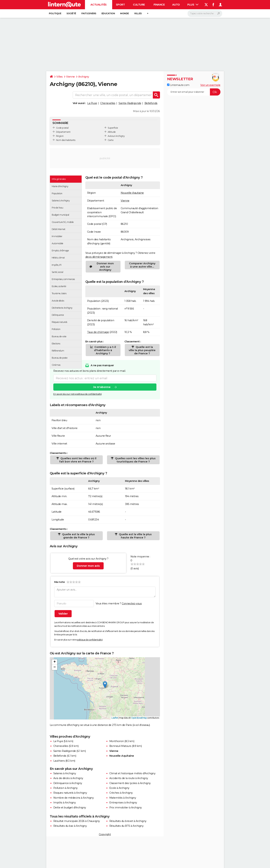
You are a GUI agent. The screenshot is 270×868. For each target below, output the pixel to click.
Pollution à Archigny (66, 788)
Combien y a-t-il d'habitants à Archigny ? (105, 350)
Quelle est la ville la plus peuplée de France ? (142, 350)
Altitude (112, 132)
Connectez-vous (132, 604)
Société (71, 13)
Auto (176, 5)
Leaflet (115, 718)
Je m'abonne (102, 387)
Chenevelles (108, 103)
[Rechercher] (205, 14)
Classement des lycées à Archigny (130, 783)
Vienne (70, 77)
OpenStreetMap (139, 718)
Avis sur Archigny (116, 136)
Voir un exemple (210, 85)
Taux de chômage (98, 332)
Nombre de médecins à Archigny (74, 798)
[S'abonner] (194, 92)
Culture (139, 5)
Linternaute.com (178, 85)
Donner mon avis (88, 566)
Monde (125, 13)
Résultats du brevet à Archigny (128, 821)
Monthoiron (117, 741)
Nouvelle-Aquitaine (132, 193)
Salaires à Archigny (65, 773)
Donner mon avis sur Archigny (105, 267)
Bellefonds (151, 103)
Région (60, 136)
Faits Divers (89, 13)
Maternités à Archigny (123, 798)
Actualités (99, 5)
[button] (105, 685)
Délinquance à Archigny (68, 783)
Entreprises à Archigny (123, 803)
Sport (120, 5)
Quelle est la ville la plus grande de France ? (78, 536)
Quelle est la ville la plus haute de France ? (135, 536)
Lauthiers (59, 761)
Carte (111, 140)
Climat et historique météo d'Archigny (132, 773)
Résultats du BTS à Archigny (126, 826)
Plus (193, 5)
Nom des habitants (66, 140)
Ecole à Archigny (119, 788)
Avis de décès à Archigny (68, 778)
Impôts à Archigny (65, 803)
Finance (159, 5)
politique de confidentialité (90, 640)
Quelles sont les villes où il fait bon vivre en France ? (78, 460)
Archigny (84, 77)
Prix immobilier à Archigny (126, 808)
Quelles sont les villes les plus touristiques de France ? (135, 460)
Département (63, 132)
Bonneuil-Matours (120, 746)
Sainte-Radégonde (130, 103)
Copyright (105, 834)
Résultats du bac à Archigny (70, 826)
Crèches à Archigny (121, 793)
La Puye (92, 103)
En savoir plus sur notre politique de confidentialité (77, 394)
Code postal (62, 128)
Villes (138, 13)
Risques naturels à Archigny (70, 793)
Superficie (113, 128)
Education (108, 13)
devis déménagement (99, 257)
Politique (55, 13)
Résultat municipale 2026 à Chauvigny (77, 821)
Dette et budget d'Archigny (70, 808)
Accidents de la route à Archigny (129, 778)
